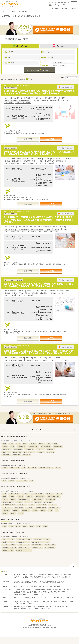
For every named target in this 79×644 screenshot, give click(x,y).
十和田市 (41, 444)
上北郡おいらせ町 (29, 452)
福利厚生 (34, 598)
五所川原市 (33, 444)
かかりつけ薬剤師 (41, 505)
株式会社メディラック (23, 542)
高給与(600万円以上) (24, 499)
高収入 (50, 511)
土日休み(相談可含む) (37, 494)
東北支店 (23, 601)
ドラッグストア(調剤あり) (46, 468)
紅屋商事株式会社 (37, 545)
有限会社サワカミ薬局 (8, 542)
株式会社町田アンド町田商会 (42, 539)
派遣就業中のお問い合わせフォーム (34, 581)
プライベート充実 (48, 586)
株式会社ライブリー (24, 548)
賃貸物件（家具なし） (54, 508)
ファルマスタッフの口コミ (30, 574)
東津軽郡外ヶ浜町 (33, 446)
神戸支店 (16, 603)
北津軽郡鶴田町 (29, 449)
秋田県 (32, 526)
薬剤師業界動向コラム (19, 593)
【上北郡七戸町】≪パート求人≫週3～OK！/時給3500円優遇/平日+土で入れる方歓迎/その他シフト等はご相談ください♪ (39, 285)
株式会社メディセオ (24, 545)
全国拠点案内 (58, 574)
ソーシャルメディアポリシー (61, 576)
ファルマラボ (17, 591)
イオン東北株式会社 (50, 545)
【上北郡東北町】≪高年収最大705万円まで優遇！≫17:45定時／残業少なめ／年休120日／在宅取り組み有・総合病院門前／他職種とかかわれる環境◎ (39, 220)
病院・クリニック (15, 468)
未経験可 (12, 497)
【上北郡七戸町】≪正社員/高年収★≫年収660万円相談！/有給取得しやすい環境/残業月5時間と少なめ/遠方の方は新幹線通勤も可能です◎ (38, 352)
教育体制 (27, 598)
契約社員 (12, 481)
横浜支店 (49, 601)
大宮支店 (29, 601)
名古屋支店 (57, 601)
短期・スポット (26, 511)
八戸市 (18, 444)
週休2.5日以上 (50, 494)
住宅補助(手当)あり (8, 502)
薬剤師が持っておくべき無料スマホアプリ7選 (46, 593)
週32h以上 (59, 494)
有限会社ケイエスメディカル (24, 550)
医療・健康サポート (59, 598)
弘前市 (11, 444)
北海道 (4, 526)
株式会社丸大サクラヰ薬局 (24, 539)
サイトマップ (56, 578)
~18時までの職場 (40, 497)
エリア (20, 46)
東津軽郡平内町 (21, 446)
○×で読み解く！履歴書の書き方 (22, 589)
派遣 (32, 481)
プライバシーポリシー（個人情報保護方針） (24, 576)
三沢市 (49, 444)
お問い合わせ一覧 (18, 581)
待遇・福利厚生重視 (36, 586)
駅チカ (4, 494)
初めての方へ (17, 574)
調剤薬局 (5, 468)
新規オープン (28, 502)
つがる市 (5, 446)
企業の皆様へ (56, 8)
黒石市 (25, 444)
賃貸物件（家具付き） (41, 508)
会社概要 (65, 8)
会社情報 (50, 574)
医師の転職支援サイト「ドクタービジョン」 (25, 606)
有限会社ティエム (37, 548)
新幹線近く (16, 511)
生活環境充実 (6, 511)
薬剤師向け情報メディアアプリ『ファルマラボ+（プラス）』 (28, 595)
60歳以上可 (19, 502)
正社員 (4, 481)
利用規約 (38, 578)
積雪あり (13, 513)
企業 (24, 468)
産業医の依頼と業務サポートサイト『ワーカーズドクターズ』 (53, 606)
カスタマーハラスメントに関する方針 (23, 578)
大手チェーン (53, 505)
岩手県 (18, 526)
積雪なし (5, 513)
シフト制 (31, 505)
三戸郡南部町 (16, 455)
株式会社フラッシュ (8, 550)
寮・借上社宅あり (51, 499)
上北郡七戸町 (40, 449)
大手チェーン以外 (7, 508)
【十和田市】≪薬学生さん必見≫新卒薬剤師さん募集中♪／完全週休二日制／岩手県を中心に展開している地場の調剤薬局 (39, 153)
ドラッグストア (32, 468)
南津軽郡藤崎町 (58, 446)
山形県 (38, 526)
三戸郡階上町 (27, 455)
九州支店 (29, 603)
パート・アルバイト (22, 481)
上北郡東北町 (6, 452)
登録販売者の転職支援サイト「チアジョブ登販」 (26, 608)
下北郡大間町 (40, 452)
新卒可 (4, 497)
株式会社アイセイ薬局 (8, 539)
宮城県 (25, 526)
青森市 (4, 444)
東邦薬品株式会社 (50, 548)
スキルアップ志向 (24, 586)
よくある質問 (68, 574)
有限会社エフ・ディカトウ (9, 548)
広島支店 (23, 603)
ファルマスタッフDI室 (46, 591)
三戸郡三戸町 (50, 452)
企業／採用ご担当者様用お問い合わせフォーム (55, 583)
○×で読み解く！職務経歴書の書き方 (42, 589)
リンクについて (46, 578)
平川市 (12, 446)
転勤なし (5, 499)
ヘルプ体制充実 (19, 508)
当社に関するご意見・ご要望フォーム (55, 581)
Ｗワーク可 (29, 497)
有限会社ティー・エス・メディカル (41, 542)
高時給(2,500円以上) (38, 499)
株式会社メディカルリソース (47, 608)
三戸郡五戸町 (6, 455)
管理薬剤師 (38, 502)
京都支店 (64, 601)
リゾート (21, 513)
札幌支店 (16, 601)
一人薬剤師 (29, 508)
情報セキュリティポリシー (44, 576)
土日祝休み (26, 494)
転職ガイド (70, 589)
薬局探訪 (29, 593)
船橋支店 (36, 601)
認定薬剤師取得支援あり (9, 505)
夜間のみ (35, 511)
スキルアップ (35, 591)
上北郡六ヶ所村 (17, 452)
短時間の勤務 (58, 586)
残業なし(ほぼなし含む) (54, 497)
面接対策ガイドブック (59, 589)
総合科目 (43, 511)
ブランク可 (20, 497)
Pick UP (16, 586)
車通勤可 (13, 499)
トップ (5, 11)
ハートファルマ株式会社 (9, 545)
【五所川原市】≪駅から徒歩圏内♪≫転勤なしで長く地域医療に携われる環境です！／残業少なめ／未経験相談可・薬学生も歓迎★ (39, 92)
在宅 (57, 511)
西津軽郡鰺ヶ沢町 (46, 446)
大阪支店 (71, 601)
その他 (58, 468)
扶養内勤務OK (48, 502)
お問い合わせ (74, 8)
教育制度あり (22, 505)
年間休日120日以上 (14, 494)
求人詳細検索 (42, 574)
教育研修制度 (69, 598)
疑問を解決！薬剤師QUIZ (60, 591)
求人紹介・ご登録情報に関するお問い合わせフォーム (27, 583)
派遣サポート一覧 (18, 598)
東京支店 (43, 601)
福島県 (45, 526)
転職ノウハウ (26, 591)
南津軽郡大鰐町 (7, 449)
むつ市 (55, 444)
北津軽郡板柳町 (18, 449)
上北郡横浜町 (50, 449)
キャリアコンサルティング (45, 598)
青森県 (13, 11)
